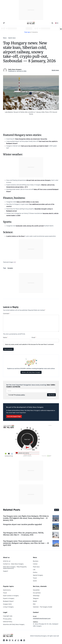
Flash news (36, 567)
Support (6, 571)
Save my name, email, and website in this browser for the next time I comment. (30, 344)
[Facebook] (7, 640)
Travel (35, 578)
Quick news (55, 70)
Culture (35, 564)
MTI (15, 262)
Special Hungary (38, 575)
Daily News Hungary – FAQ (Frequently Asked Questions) (15, 568)
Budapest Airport (8, 601)
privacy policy (20, 395)
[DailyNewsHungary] (31, 23)
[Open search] (52, 23)
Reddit (35, 601)
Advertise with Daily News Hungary (14, 624)
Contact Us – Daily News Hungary (13, 564)
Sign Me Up (51, 395)
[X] (13, 640)
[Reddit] (24, 640)
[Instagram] (10, 640)
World (35, 581)
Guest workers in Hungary (11, 596)
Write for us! (7, 561)
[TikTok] (15, 640)
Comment (7, 313)
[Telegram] (21, 640)
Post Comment (8, 349)
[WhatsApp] (18, 640)
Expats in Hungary (9, 598)
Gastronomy (7, 590)
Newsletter (36, 590)
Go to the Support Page (14, 416)
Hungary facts (7, 604)
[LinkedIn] (4, 640)
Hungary (10, 268)
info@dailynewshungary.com (42, 618)
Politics (35, 572)
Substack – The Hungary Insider (43, 607)
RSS (34, 604)
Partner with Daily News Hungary (31, 372)
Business (36, 561)
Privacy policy (7, 619)
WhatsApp (36, 596)
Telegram (36, 598)
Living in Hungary (8, 607)
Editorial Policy (8, 622)
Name (5, 337)
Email (34, 337)
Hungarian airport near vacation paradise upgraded (22, 524)
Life (34, 570)
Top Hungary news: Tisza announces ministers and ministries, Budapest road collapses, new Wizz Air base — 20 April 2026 (26, 543)
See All (57, 510)
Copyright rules (8, 616)
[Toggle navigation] (4, 23)
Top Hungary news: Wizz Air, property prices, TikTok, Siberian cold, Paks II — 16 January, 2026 (23, 534)
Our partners (37, 593)
